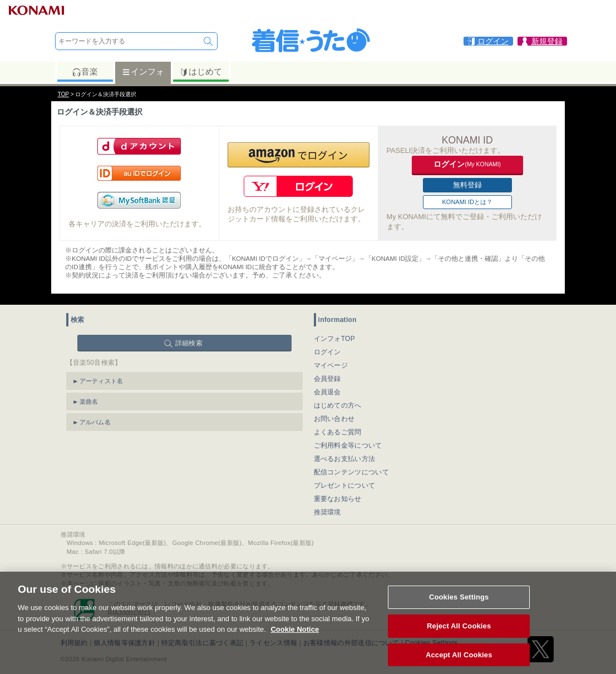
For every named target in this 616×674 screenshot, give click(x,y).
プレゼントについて (345, 485)
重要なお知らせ (338, 499)
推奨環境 (327, 512)
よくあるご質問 (338, 432)
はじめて (201, 72)
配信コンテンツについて (351, 472)
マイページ (331, 365)
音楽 (85, 72)
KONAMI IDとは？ (467, 202)
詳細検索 (189, 343)
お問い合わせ (334, 419)
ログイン (327, 352)
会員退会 (327, 392)
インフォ (143, 72)
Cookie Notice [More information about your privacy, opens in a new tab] (295, 639)
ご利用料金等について (348, 445)
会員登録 (327, 379)
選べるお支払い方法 (345, 459)
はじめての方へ (338, 405)
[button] (299, 155)
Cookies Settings (459, 606)
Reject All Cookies (459, 635)
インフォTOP (335, 339)
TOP (63, 94)
